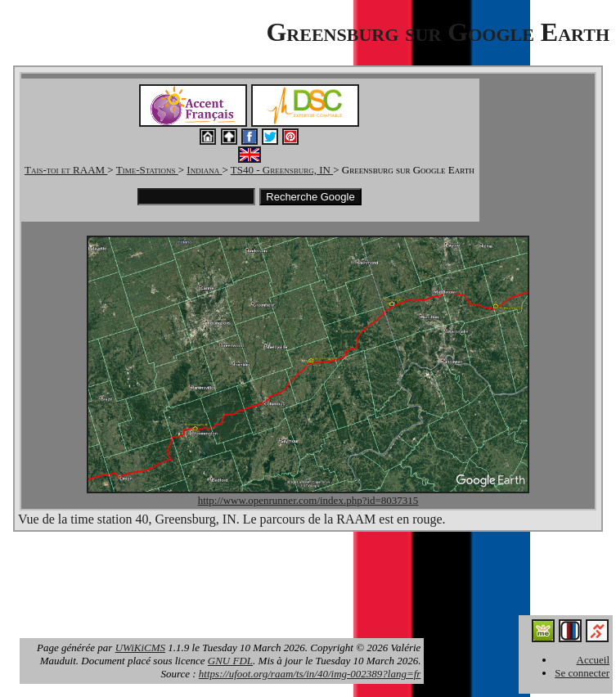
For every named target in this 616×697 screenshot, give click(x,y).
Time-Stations (147, 170)
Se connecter (582, 673)
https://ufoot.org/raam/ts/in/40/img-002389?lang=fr (310, 674)
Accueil (593, 660)
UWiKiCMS (140, 648)
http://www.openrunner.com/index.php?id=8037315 (308, 500)
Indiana (204, 170)
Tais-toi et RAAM (66, 170)
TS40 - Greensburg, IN (282, 170)
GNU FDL (230, 661)
